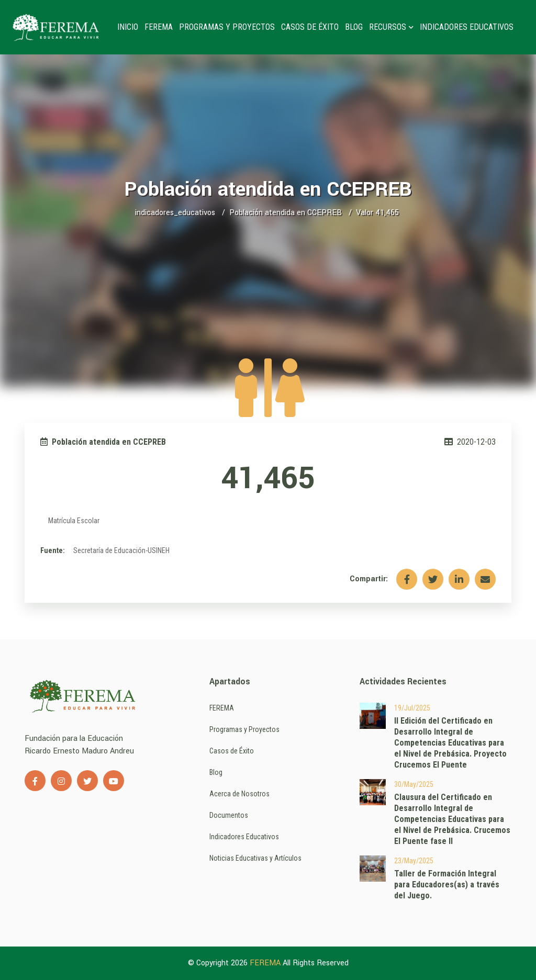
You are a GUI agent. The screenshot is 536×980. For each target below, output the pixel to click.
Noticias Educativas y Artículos (255, 858)
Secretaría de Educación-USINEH (121, 550)
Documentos (229, 815)
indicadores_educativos (175, 213)
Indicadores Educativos (467, 27)
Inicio (128, 27)
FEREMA (159, 27)
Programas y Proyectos (227, 27)
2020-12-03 (470, 442)
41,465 (268, 478)
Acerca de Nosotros (239, 794)
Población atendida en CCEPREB (286, 213)
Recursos (391, 27)
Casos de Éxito (310, 27)
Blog (354, 27)
